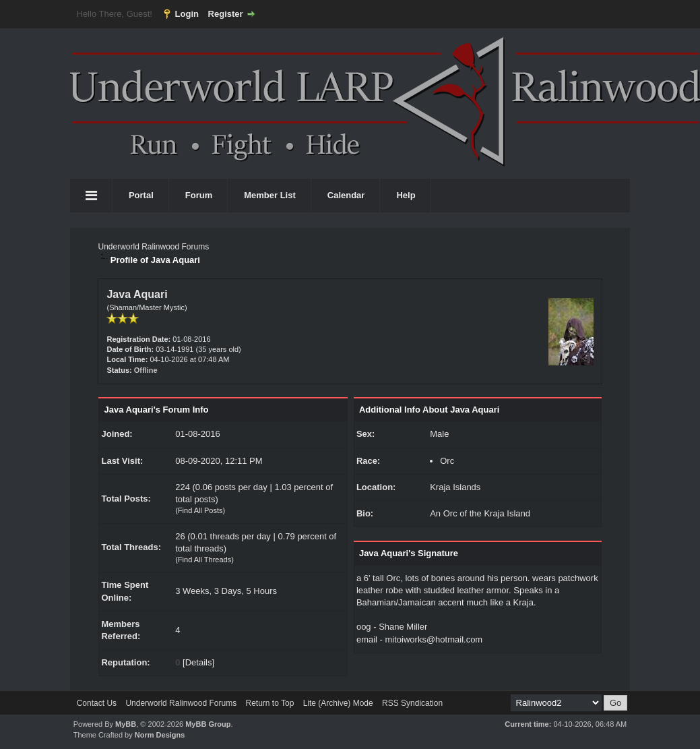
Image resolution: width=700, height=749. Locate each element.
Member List (270, 195)
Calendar (346, 195)
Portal (141, 195)
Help (406, 195)
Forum (199, 195)
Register (226, 14)
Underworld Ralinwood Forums (153, 247)
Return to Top (269, 703)
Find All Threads (204, 560)
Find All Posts (200, 510)
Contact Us (97, 703)
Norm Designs (160, 735)
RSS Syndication (412, 703)
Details (199, 662)
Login (187, 14)
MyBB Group (208, 724)
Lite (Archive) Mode (338, 703)
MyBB (126, 724)
